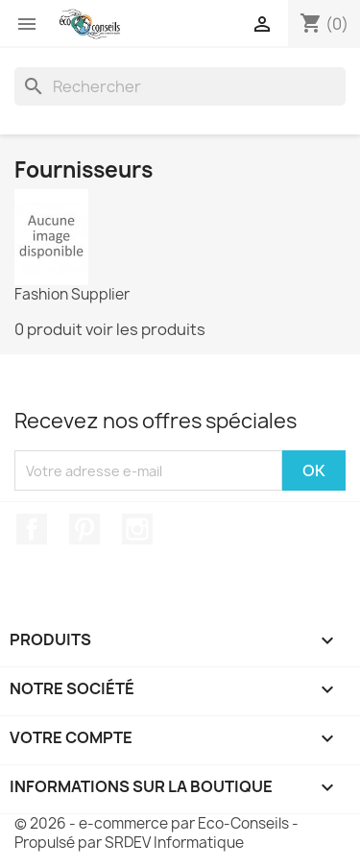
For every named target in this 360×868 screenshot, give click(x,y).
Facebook (32, 529)
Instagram (137, 529)
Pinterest (84, 529)
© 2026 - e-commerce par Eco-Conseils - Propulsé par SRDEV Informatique (156, 833)
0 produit (48, 329)
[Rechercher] (180, 86)
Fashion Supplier (72, 294)
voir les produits (145, 329)
